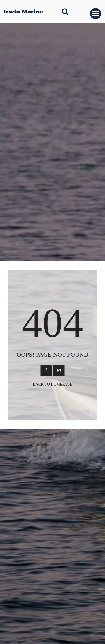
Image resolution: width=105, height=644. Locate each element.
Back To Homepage (53, 384)
